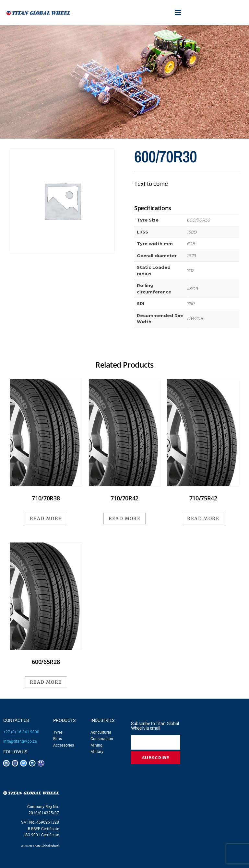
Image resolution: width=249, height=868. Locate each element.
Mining (96, 745)
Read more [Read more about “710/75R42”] (203, 519)
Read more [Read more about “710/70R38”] (46, 519)
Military (97, 752)
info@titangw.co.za (20, 741)
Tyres (58, 732)
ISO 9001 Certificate (42, 835)
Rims (58, 739)
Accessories (64, 745)
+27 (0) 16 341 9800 (21, 732)
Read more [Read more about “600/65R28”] (46, 682)
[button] (178, 13)
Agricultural (101, 732)
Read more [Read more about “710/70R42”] (125, 519)
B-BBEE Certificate (43, 829)
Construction (102, 739)
